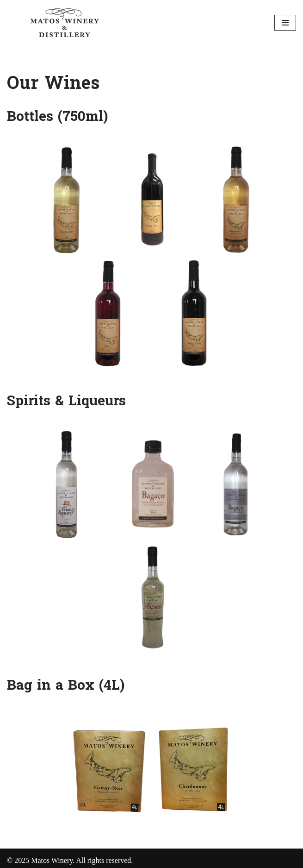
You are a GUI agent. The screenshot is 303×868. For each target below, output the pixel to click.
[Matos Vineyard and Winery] (65, 23)
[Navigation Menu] (285, 23)
